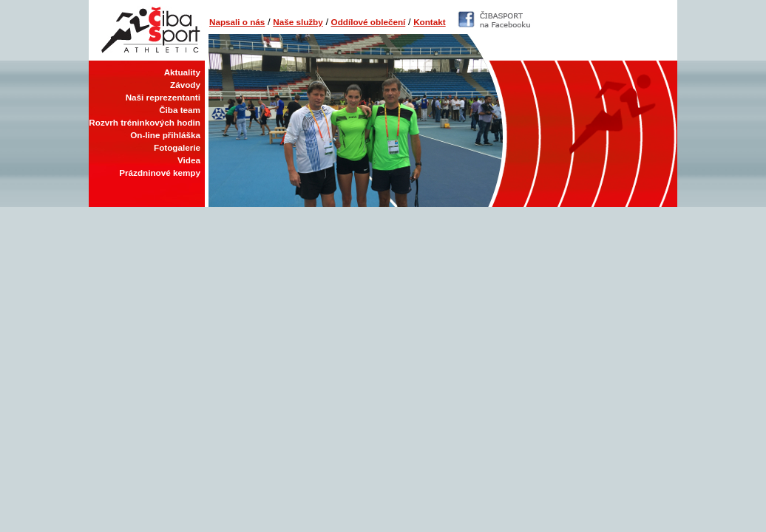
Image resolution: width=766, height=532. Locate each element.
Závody (185, 85)
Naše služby (298, 22)
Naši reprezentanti (163, 97)
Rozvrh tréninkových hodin (145, 122)
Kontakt (430, 22)
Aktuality (182, 72)
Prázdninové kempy (160, 173)
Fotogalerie (177, 147)
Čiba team (180, 110)
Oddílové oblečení (369, 22)
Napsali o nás (237, 22)
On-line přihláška (165, 135)
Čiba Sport (147, 30)
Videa (189, 160)
